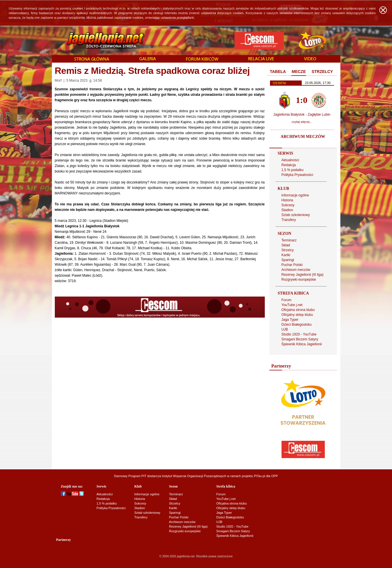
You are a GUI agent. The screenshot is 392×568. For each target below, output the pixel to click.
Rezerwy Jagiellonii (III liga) (303, 275)
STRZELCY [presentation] (322, 72)
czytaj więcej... (302, 122)
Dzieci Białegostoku (297, 325)
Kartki (286, 255)
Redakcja (289, 165)
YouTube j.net (292, 305)
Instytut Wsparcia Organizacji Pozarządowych (194, 476)
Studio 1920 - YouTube (299, 334)
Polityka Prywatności (297, 175)
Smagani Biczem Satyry (300, 339)
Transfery (289, 220)
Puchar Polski (292, 265)
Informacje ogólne (295, 195)
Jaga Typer (290, 320)
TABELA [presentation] (278, 72)
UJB (285, 329)
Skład (286, 245)
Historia (287, 200)
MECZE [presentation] (299, 72)
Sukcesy (288, 205)
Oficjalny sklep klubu (297, 315)
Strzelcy (288, 250)
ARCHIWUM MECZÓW (303, 137)
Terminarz (289, 240)
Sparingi (288, 260)
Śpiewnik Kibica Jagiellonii (302, 344)
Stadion (287, 210)
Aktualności (290, 160)
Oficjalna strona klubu (298, 310)
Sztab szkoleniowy (296, 215)
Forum (287, 300)
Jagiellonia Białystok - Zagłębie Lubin (302, 115)
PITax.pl (259, 476)
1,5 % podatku (293, 170)
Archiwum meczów (296, 270)
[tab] (278, 72)
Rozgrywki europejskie (299, 280)
